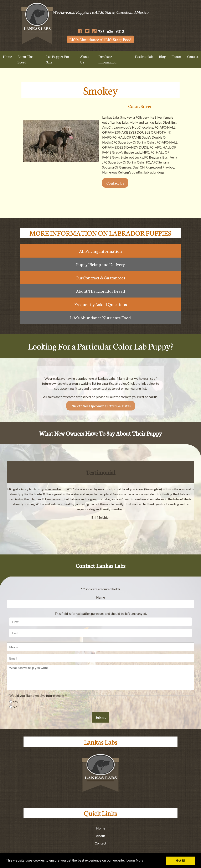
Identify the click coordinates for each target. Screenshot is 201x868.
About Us (84, 59)
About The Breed (25, 59)
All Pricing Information (100, 251)
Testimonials (144, 56)
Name (100, 597)
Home (7, 56)
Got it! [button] (180, 861)
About (100, 836)
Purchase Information (107, 59)
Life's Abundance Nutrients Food (100, 317)
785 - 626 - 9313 (108, 31)
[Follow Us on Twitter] (87, 31)
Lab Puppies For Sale (58, 59)
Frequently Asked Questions (100, 304)
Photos (176, 56)
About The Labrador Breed (100, 291)
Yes (15, 702)
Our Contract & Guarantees (100, 278)
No (15, 707)
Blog (162, 56)
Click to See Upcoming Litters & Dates (101, 406)
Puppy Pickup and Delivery (100, 264)
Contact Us (115, 183)
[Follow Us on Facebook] (80, 31)
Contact (100, 843)
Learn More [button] (135, 860)
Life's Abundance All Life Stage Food (100, 39)
